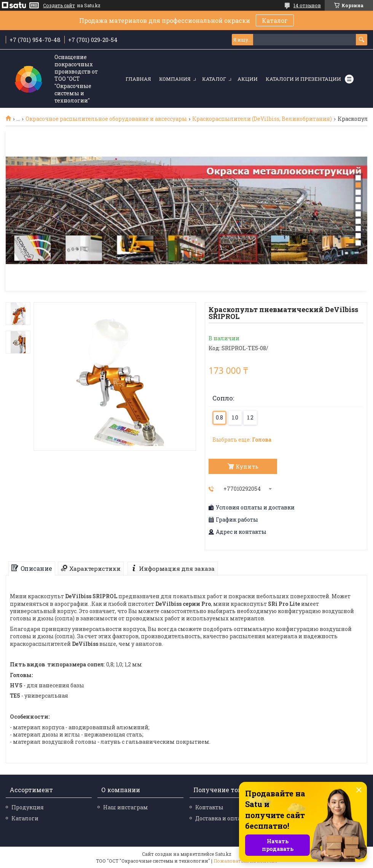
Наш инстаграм (126, 807)
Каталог (275, 20)
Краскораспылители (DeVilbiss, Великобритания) (262, 119)
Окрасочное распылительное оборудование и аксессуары (106, 119)
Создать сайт (59, 5)
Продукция (28, 807)
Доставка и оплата (221, 818)
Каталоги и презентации (303, 79)
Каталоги (25, 818)
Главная (138, 79)
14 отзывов (307, 5)
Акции (248, 79)
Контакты (209, 807)
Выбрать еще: (242, 440)
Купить (247, 466)
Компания (175, 79)
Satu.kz (223, 854)
